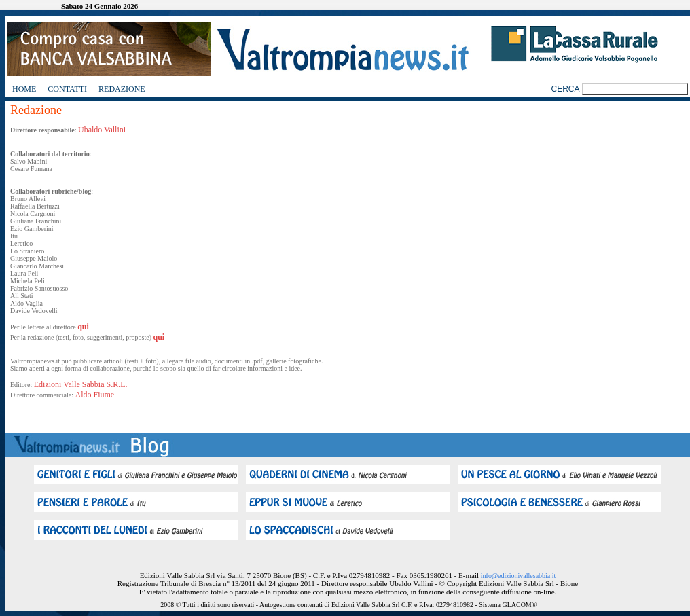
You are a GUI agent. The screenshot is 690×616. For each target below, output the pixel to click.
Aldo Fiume (95, 395)
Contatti (67, 89)
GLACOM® (519, 605)
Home (24, 89)
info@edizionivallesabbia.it (519, 576)
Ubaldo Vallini (102, 130)
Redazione (122, 89)
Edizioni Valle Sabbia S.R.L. (81, 384)
